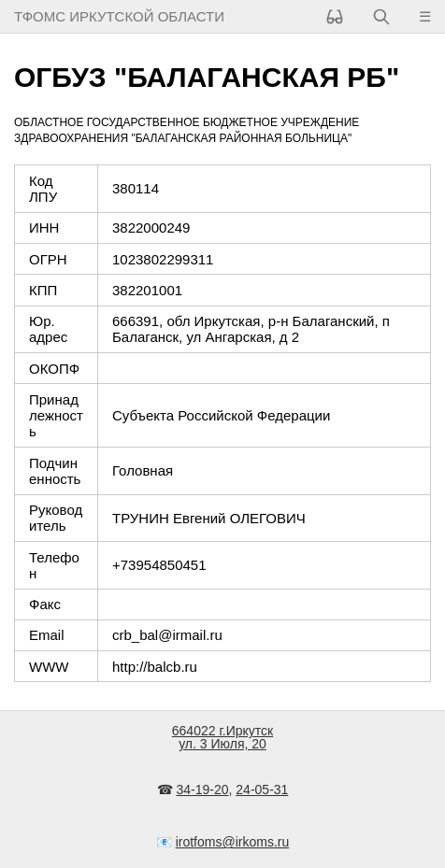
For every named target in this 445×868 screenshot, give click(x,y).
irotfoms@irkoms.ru (233, 842)
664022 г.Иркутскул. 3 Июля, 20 (222, 737)
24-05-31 (262, 790)
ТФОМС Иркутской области (119, 16)
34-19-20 (203, 790)
